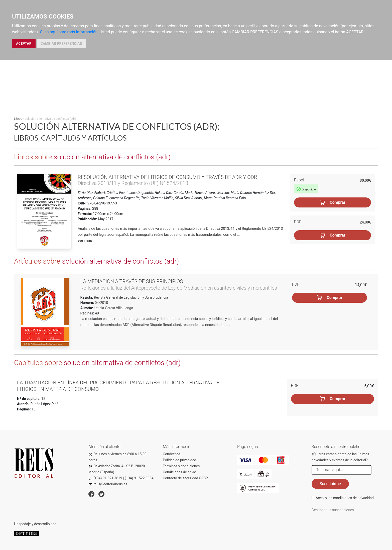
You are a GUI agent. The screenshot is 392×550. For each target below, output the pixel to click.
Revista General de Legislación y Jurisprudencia (130, 297)
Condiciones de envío (179, 472)
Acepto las (345, 498)
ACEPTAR (24, 44)
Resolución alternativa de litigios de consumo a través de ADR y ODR (167, 177)
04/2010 (101, 303)
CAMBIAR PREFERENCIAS (61, 44)
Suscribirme (330, 484)
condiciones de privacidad (353, 498)
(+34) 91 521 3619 (105, 478)
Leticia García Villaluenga (113, 308)
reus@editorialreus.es (108, 484)
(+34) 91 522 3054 (139, 478)
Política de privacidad (179, 460)
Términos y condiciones (181, 466)
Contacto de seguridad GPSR (185, 478)
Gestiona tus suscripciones (333, 510)
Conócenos (172, 454)
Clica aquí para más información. (69, 32)
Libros (18, 119)
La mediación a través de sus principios (132, 281)
